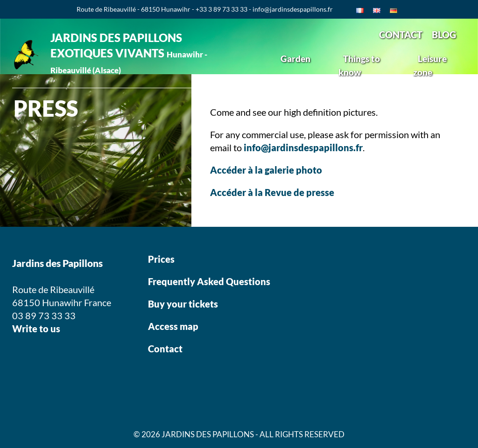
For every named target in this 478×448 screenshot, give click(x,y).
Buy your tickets (184, 304)
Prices (161, 259)
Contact (165, 349)
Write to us (36, 329)
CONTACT (401, 35)
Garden (295, 59)
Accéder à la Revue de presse (272, 192)
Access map (173, 326)
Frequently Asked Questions (209, 281)
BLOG (444, 35)
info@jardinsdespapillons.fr (303, 147)
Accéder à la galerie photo (266, 170)
